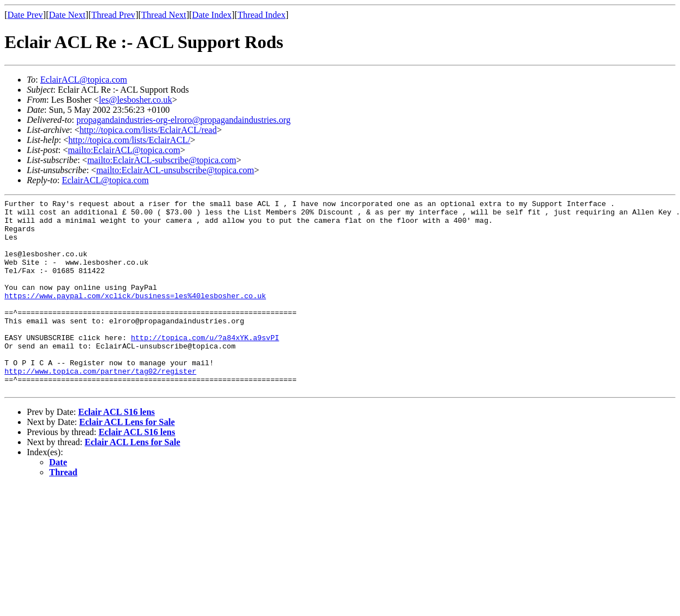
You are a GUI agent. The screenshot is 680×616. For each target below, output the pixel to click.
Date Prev (25, 15)
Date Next (67, 15)
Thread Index (261, 15)
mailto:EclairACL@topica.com (124, 150)
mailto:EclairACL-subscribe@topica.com (162, 160)
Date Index (212, 15)
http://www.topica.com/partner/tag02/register (100, 406)
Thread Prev (113, 15)
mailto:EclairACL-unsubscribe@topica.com (175, 170)
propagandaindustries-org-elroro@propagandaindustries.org (184, 120)
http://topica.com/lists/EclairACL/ (129, 140)
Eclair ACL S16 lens (116, 450)
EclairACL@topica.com (84, 80)
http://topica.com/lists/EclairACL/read (148, 130)
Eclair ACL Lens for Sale (127, 460)
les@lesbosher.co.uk (135, 100)
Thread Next (164, 15)
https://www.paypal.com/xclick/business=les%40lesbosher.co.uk (135, 316)
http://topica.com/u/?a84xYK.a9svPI (205, 366)
